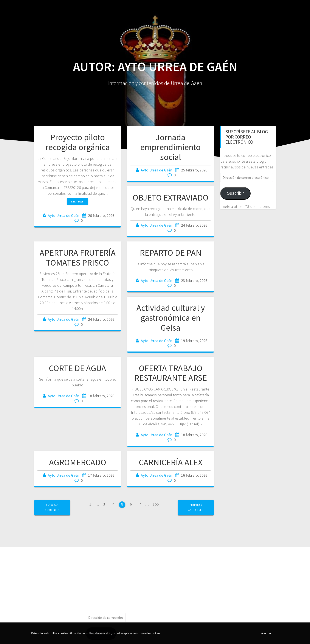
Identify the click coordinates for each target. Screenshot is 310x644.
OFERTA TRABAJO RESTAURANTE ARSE (171, 373)
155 (157, 504)
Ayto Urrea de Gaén (64, 215)
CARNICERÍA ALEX (171, 462)
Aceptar (266, 633)
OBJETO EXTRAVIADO (170, 198)
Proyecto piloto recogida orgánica (78, 142)
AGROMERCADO (78, 462)
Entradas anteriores (196, 508)
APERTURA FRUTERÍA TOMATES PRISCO (78, 258)
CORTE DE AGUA (77, 368)
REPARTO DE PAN (171, 253)
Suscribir (235, 193)
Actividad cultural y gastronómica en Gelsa (171, 318)
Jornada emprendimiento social (170, 147)
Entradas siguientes (52, 508)
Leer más (77, 201)
